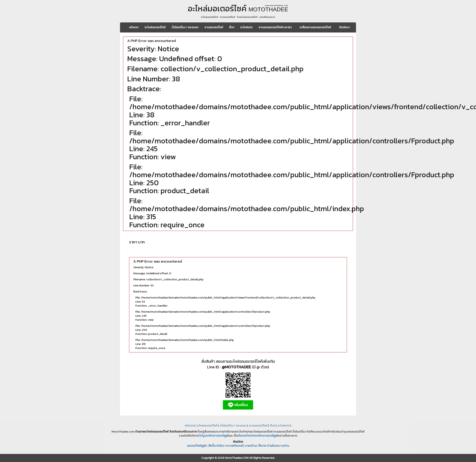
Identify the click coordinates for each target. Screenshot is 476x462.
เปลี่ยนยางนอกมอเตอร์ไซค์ (316, 27)
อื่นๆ (232, 27)
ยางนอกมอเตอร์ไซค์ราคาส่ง (276, 27)
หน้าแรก (134, 27)
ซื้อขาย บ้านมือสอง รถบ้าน (274, 446)
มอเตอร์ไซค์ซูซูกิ (196, 446)
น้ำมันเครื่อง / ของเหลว (185, 27)
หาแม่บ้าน (251, 446)
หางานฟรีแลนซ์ (234, 446)
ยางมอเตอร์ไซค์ (214, 27)
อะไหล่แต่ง (246, 27)
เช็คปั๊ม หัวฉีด (216, 446)
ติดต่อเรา (344, 27)
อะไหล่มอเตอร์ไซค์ (155, 27)
